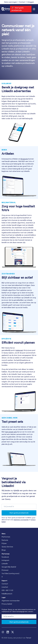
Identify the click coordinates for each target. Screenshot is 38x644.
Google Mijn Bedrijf (9, 567)
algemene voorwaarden (21, 520)
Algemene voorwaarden (11, 601)
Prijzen (4, 543)
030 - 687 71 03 (7, 590)
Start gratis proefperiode (19, 513)
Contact (22, 2)
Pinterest (5, 570)
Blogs (4, 550)
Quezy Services (7, 547)
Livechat (5, 587)
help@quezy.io (7, 594)
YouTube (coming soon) (10, 573)
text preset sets (11, 432)
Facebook (5, 557)
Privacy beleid (7, 604)
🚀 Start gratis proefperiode (18, 9)
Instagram (5, 560)
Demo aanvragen (11, 2)
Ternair (29, 638)
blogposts (24, 159)
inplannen (19, 350)
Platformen (6, 537)
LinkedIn (5, 564)
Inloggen (31, 2)
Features (5, 540)
